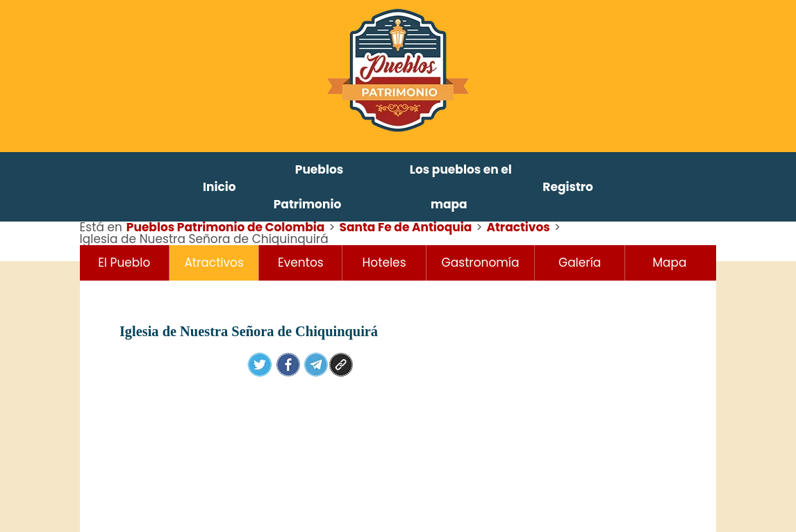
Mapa (669, 263)
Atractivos (214, 263)
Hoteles (384, 263)
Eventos (301, 263)
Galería (580, 263)
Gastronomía (481, 263)
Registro (568, 187)
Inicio (219, 187)
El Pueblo (124, 263)
